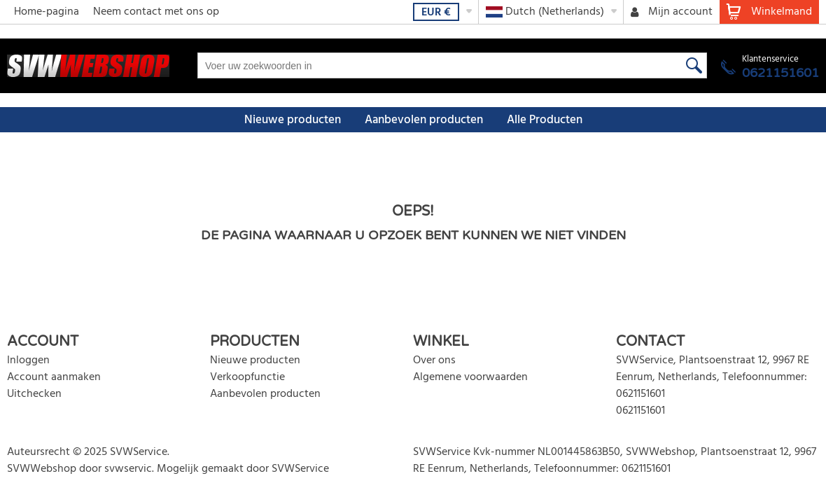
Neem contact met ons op (156, 12)
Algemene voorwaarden (470, 377)
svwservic (128, 469)
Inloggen (28, 360)
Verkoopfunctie (247, 377)
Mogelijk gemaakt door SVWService (243, 469)
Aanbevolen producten (424, 120)
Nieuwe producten (293, 120)
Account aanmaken (54, 377)
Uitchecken (34, 394)
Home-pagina (47, 12)
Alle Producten (545, 120)
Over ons (434, 360)
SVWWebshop (42, 469)
